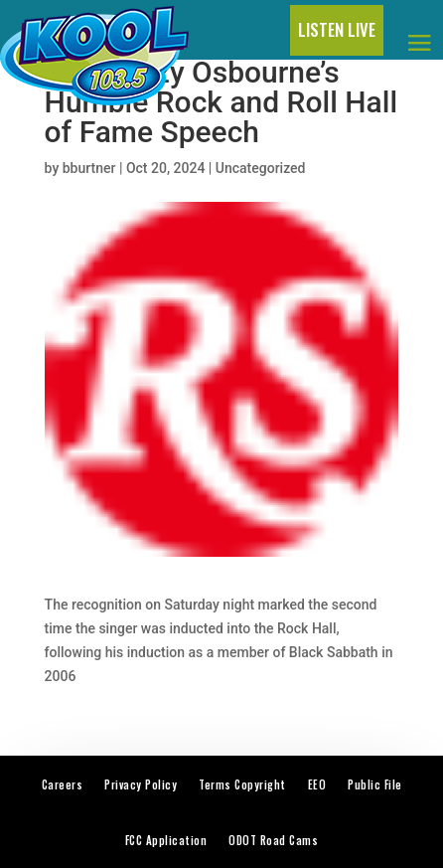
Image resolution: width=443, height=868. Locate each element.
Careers (63, 784)
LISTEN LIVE (337, 29)
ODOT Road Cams (273, 840)
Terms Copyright (242, 784)
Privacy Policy (141, 784)
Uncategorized (261, 168)
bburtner (89, 168)
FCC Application (166, 840)
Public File (375, 784)
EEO (317, 784)
